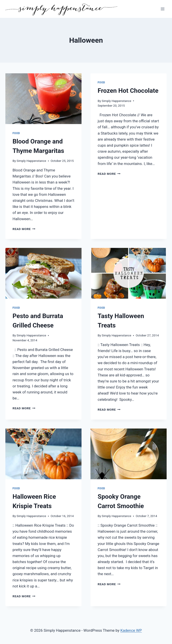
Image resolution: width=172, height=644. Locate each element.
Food (16, 133)
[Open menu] (162, 9)
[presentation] (43, 99)
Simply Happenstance (31, 161)
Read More (24, 229)
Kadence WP (131, 630)
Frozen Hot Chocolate (128, 91)
